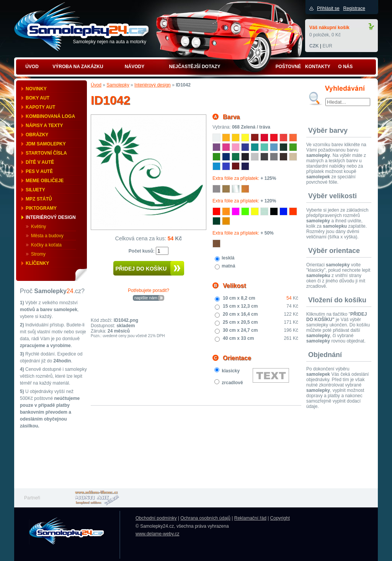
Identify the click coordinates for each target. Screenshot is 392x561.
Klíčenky (37, 263)
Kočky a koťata (46, 245)
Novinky (36, 89)
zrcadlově (232, 383)
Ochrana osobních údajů (205, 518)
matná (228, 266)
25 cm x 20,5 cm (240, 322)
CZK (314, 46)
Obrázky (37, 135)
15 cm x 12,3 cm (240, 306)
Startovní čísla (46, 153)
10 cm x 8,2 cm (239, 298)
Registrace (354, 8)
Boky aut (38, 98)
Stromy (38, 254)
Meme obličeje (45, 181)
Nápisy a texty (44, 126)
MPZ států (39, 199)
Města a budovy (47, 236)
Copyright (280, 518)
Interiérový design (51, 217)
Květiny (38, 227)
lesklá (228, 258)
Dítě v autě (40, 162)
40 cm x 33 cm (238, 338)
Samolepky (118, 85)
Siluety (35, 190)
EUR (327, 46)
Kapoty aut (40, 107)
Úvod (96, 85)
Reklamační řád (250, 518)
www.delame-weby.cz (157, 534)
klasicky (231, 371)
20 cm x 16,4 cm (240, 314)
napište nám (146, 298)
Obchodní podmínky (156, 518)
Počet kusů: (142, 251)
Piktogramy (41, 208)
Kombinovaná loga (50, 116)
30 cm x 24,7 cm (240, 330)
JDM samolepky (46, 144)
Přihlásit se (328, 8)
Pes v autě (39, 171)
